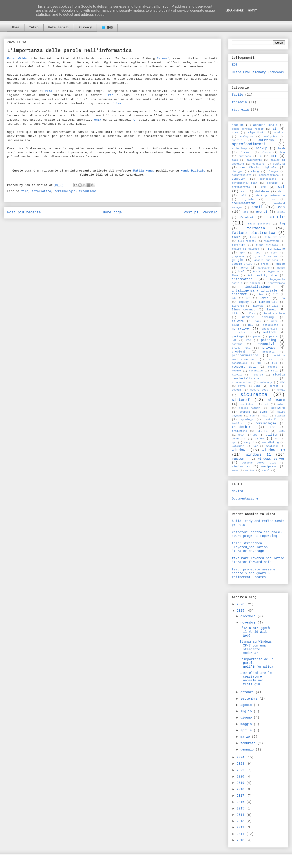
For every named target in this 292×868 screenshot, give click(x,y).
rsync (242, 386)
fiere (236, 237)
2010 (241, 840)
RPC (283, 382)
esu (246, 212)
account (238, 125)
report (272, 367)
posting (237, 344)
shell (281, 390)
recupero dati (244, 367)
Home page (112, 212)
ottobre (248, 692)
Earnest (163, 58)
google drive (242, 264)
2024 (241, 757)
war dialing (270, 443)
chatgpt (237, 172)
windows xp (241, 467)
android (237, 140)
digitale (248, 199)
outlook (270, 332)
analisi (280, 133)
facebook (247, 218)
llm (235, 313)
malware (238, 321)
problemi (239, 352)
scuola (236, 390)
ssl (265, 416)
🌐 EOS (107, 28)
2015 (241, 809)
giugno (247, 718)
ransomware (239, 363)
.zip (110, 95)
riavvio (237, 375)
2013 (241, 821)
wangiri (249, 443)
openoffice (269, 329)
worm (235, 470)
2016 (241, 802)
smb (266, 404)
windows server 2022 (259, 463)
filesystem (271, 241)
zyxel (266, 470)
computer (239, 179)
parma (257, 337)
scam (257, 386)
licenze (258, 306)
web (256, 446)
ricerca (258, 375)
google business (266, 260)
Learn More (234, 10)
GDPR (274, 253)
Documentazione (245, 499)
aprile (247, 730)
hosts (281, 268)
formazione (276, 249)
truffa (262, 431)
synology (247, 420)
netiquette (271, 325)
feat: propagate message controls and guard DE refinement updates (253, 573)
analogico (246, 137)
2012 (241, 827)
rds (275, 363)
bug (283, 152)
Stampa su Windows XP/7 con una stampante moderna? (256, 647)
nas (251, 325)
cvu (244, 192)
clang (255, 172)
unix (241, 435)
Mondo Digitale (193, 171)
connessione (268, 179)
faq (282, 224)
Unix (98, 120)
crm (264, 187)
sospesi (245, 412)
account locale (265, 125)
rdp (259, 363)
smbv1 (281, 404)
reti (274, 371)
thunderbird (242, 427)
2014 (241, 815)
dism (272, 199)
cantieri (259, 164)
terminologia (65, 191)
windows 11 (258, 455)
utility (272, 435)
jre (248, 298)
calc (235, 160)
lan (283, 298)
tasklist (238, 423)
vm (276, 439)
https (257, 272)
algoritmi (256, 133)
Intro (34, 27)
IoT (275, 294)
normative (240, 329)
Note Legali (59, 27)
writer (250, 470)
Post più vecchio (201, 212)
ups (255, 435)
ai (275, 129)
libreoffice (268, 302)
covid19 (272, 183)
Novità (237, 491)
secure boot (259, 390)
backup (261, 148)
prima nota (241, 348)
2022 (241, 770)
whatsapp (272, 446)
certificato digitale (258, 168)
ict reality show (262, 276)
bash (281, 149)
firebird (239, 245)
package (238, 337)
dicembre (249, 616)
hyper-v (273, 272)
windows (240, 450)
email (257, 207)
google (237, 260)
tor (272, 427)
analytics (270, 137)
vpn (234, 443)
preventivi (265, 344)
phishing (269, 340)
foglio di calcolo (245, 249)
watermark (239, 446)
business (245, 156)
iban (235, 276)
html (241, 272)
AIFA (235, 133)
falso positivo (259, 224)
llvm (251, 314)
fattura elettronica (254, 233)
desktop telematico (271, 196)
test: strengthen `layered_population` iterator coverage (251, 547)
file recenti (247, 241)
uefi (282, 431)
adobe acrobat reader (248, 129)
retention (256, 371)
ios (261, 294)
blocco (266, 152)
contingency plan (244, 183)
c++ (273, 156)
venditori (239, 439)
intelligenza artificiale (254, 291)
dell (243, 196)
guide (281, 264)
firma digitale (267, 245)
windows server (271, 459)
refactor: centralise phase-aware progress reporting (257, 534)
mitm (274, 321)
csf (281, 187)
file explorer (275, 237)
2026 (241, 604)
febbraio (249, 743)
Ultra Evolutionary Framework (258, 72)
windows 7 (240, 459)
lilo (275, 306)
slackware (276, 400)
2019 (241, 783)
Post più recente (24, 212)
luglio (247, 711)
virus (259, 439)
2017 (241, 796)
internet (239, 294)
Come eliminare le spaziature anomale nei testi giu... (256, 679)
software (278, 408)
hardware (263, 268)
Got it (252, 10)
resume (236, 371)
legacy (244, 302)
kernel (265, 298)
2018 (241, 789)
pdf (234, 340)
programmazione (245, 355)
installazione (258, 287)
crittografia (241, 187)
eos (281, 207)
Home (16, 27)
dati (281, 192)
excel (281, 212)
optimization (242, 333)
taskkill (271, 420)
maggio (247, 724)
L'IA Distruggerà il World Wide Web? (255, 632)
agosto (247, 705)
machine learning (258, 317)
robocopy (266, 382)
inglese (255, 283)
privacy (269, 348)
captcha (279, 164)
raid (272, 359)
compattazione (269, 175)
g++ (243, 253)
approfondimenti (249, 144)
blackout (246, 152)
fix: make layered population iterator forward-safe (258, 560)
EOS (235, 65)
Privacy (85, 27)
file (25, 191)
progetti (268, 352)
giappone (238, 257)
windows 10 (273, 450)
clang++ (273, 172)
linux (271, 310)
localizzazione (274, 314)
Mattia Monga (144, 171)
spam (263, 412)
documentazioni (244, 203)
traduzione (88, 191)
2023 (241, 764)
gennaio (248, 750)
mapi (258, 321)
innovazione (277, 283)
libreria (238, 306)
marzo (246, 737)
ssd (252, 416)
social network (250, 408)
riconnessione (242, 382)
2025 (241, 611)
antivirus (266, 140)
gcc (258, 253)
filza (117, 103)
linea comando (243, 310)
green (265, 264)
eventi (262, 212)
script (274, 386)
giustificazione (266, 257)
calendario (254, 160)
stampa (280, 416)
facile (237, 95)
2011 (241, 834)
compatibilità (242, 175)
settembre (250, 699)
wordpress (269, 467)
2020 (241, 777)
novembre (249, 623)
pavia (273, 337)
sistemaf (241, 400)
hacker (244, 268)
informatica (41, 191)
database (262, 192)
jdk (234, 298)
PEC (249, 340)
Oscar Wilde (17, 58)
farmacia (239, 102)
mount (236, 325)
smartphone (247, 404)
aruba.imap (239, 149)
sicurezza (240, 110)
